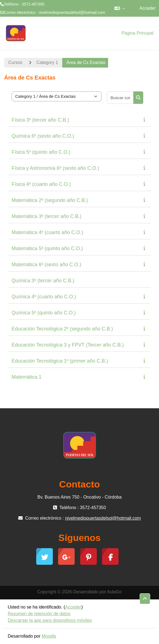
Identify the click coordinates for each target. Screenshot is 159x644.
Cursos (15, 62)
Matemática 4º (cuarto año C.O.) (47, 232)
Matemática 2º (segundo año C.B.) (50, 200)
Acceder (148, 8)
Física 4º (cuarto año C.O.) (41, 184)
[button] (120, 8)
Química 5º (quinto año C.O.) (44, 313)
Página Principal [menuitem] (137, 33)
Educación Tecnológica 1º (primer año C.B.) (60, 361)
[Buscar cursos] (121, 98)
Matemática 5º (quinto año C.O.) (47, 248)
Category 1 (47, 62)
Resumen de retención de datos (39, 614)
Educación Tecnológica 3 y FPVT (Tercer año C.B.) (68, 345)
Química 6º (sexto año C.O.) (43, 136)
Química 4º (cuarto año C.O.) (44, 297)
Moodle (49, 636)
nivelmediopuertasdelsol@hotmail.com (72, 12)
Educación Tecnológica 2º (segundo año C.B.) (62, 329)
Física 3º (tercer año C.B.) (40, 120)
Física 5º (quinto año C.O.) (41, 152)
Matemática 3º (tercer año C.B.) (47, 216)
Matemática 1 (27, 377)
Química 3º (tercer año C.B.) (43, 281)
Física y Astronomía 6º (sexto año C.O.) (55, 168)
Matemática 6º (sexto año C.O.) (46, 265)
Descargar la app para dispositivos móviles (50, 620)
